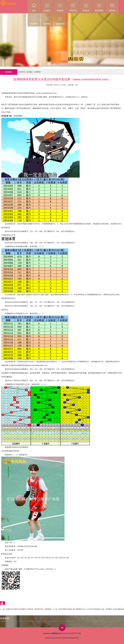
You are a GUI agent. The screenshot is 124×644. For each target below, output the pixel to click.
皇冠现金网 (64, 638)
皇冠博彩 (47, 19)
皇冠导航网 (60, 19)
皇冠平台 (5, 310)
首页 (34, 6)
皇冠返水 (47, 6)
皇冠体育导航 (49, 638)
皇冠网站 (34, 19)
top (62, 628)
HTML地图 (77, 633)
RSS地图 (70, 633)
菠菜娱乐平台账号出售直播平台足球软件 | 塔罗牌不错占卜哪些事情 (29, 609)
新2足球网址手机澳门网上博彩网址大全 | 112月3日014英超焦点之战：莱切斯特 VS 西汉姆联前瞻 (91, 609)
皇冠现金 (112, 6)
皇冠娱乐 (86, 6)
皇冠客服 (60, 6)
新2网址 (76, 638)
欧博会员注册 (7, 554)
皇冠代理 (73, 6)
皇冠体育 (57, 638)
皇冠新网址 (99, 6)
